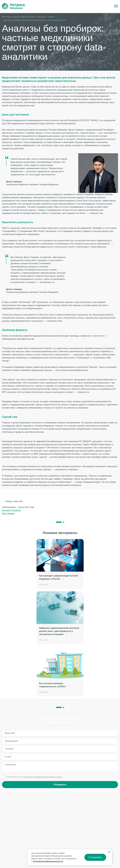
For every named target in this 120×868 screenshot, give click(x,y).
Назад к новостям (14, 501)
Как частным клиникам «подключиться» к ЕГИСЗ (54, 685)
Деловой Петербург (11, 510)
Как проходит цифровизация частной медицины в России (59, 577)
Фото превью (8, 513)
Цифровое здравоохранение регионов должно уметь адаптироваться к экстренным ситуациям (59, 631)
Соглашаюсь (95, 857)
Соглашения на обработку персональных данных (43, 777)
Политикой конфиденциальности (48, 861)
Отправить (60, 785)
